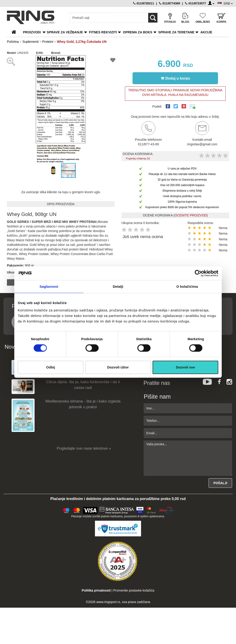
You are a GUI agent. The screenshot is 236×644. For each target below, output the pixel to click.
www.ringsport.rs (108, 602)
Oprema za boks (137, 32)
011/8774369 (170, 3)
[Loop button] (153, 18)
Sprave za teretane (176, 32)
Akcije (206, 32)
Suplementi (30, 42)
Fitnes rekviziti (103, 32)
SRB (228, 3)
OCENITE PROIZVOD (190, 215)
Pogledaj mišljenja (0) (138, 158)
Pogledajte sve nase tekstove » (84, 448)
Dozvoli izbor (118, 367)
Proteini (48, 42)
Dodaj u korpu (175, 78)
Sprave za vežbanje (65, 32)
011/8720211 (144, 3)
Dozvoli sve (185, 367)
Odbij (50, 367)
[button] (11, 109)
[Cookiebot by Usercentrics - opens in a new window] (198, 273)
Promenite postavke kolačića (134, 590)
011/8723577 (196, 3)
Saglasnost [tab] (49, 286)
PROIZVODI (32, 32)
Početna (13, 42)
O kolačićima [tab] (187, 286)
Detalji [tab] (118, 286)
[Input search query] (90, 18)
